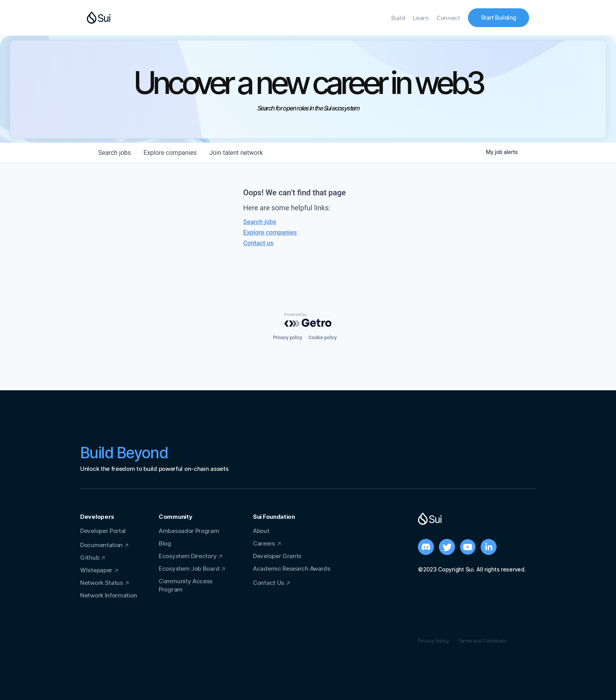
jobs (115, 153)
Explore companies (270, 232)
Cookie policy (323, 338)
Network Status (102, 583)
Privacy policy (288, 338)
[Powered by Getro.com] (308, 320)
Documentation (101, 545)
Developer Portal (103, 531)
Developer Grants (277, 556)
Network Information (108, 595)
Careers (264, 543)
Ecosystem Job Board (189, 569)
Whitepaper (96, 570)
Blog (165, 543)
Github (90, 558)
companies (170, 153)
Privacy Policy (434, 641)
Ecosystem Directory (188, 556)
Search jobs (260, 222)
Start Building (499, 17)
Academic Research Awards (292, 569)
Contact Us (269, 583)
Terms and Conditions (482, 641)
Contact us (258, 243)
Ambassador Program (189, 531)
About (261, 531)
